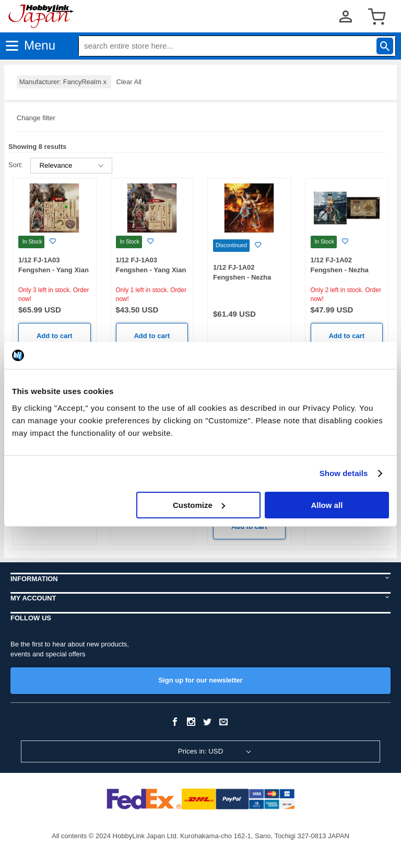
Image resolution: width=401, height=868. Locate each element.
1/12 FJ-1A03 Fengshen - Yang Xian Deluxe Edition (54, 270)
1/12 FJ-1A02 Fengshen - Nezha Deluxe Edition (242, 277)
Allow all (327, 505)
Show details (344, 473)
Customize (199, 505)
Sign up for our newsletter (200, 680)
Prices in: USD (201, 751)
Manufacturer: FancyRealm (64, 82)
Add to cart (55, 336)
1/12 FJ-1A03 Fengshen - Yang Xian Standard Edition (151, 270)
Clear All (129, 82)
